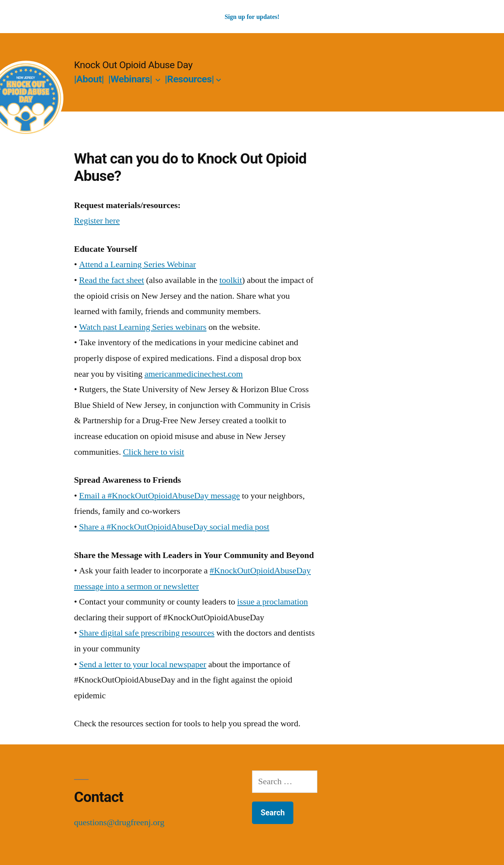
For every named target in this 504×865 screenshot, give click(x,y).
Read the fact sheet (112, 280)
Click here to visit (154, 452)
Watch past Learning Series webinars (143, 327)
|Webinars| (130, 79)
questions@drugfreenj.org (119, 822)
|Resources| (190, 79)
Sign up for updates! (252, 17)
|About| (89, 79)
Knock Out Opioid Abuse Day (133, 65)
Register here (97, 221)
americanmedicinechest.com (194, 374)
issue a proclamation (272, 602)
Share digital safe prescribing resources (147, 633)
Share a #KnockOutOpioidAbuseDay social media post (174, 527)
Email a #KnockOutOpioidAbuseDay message (159, 496)
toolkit (231, 280)
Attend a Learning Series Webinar (138, 264)
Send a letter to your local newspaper (143, 664)
